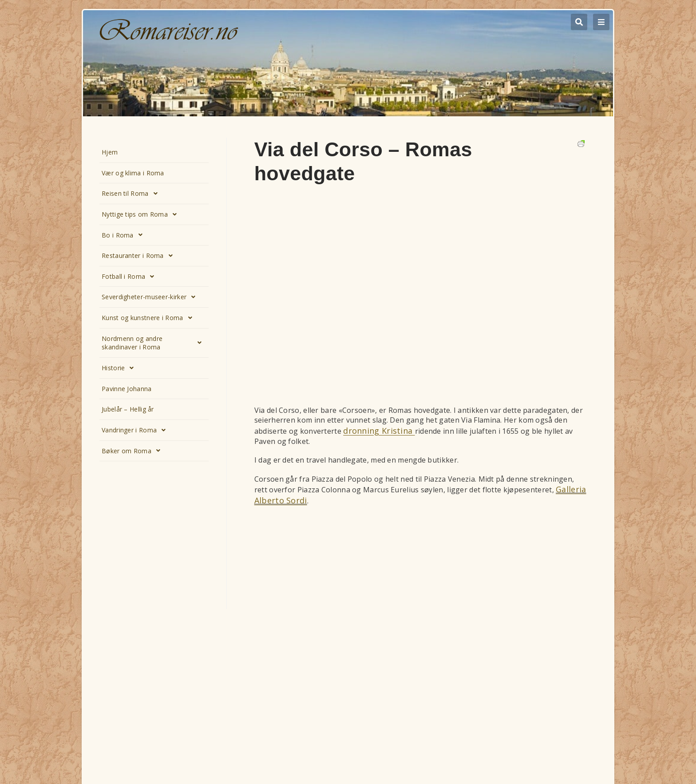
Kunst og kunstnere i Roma (149, 318)
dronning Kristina (379, 431)
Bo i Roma (125, 235)
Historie (120, 368)
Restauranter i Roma (140, 256)
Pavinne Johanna (127, 389)
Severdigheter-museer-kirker (151, 297)
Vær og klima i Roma (133, 173)
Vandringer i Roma (136, 430)
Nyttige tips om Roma (142, 214)
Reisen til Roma (132, 194)
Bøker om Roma (133, 451)
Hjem (110, 152)
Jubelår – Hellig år (128, 409)
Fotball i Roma (130, 277)
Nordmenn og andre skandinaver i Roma (154, 343)
